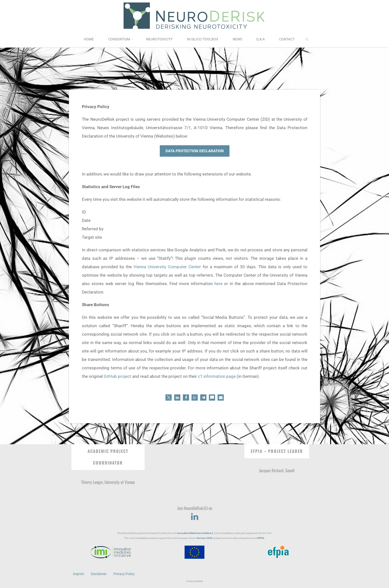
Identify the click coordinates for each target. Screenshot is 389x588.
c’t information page (217, 376)
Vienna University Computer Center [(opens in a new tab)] (167, 267)
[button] (169, 397)
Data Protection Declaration (195, 151)
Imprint (79, 574)
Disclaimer (99, 574)
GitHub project (117, 376)
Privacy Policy (124, 574)
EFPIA (261, 538)
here (218, 284)
